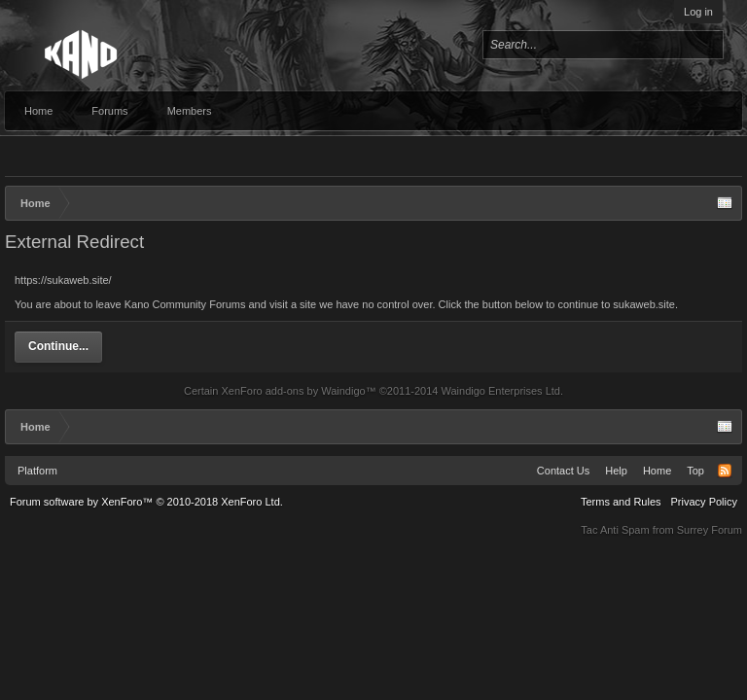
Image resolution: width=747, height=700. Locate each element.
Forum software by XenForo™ (146, 502)
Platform (37, 471)
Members (190, 111)
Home (38, 111)
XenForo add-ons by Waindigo (293, 391)
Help (616, 471)
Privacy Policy (704, 502)
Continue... (58, 346)
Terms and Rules (621, 502)
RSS (725, 471)
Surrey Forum (710, 530)
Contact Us (563, 471)
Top (695, 471)
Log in (698, 12)
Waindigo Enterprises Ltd (500, 391)
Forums (109, 111)
